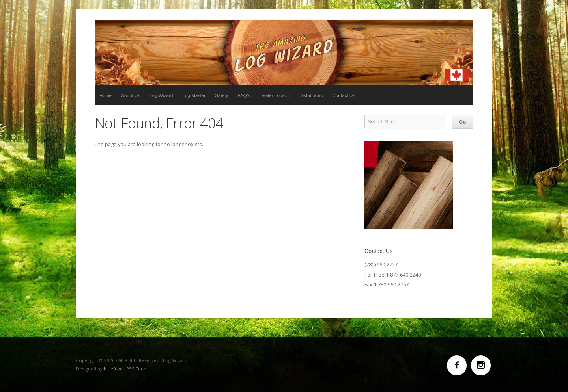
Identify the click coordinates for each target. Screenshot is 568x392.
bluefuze (113, 369)
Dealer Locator (275, 95)
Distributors (311, 95)
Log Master (194, 95)
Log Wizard (284, 53)
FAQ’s (244, 95)
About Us (131, 95)
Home (106, 95)
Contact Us (344, 95)
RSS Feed (136, 369)
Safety (221, 95)
